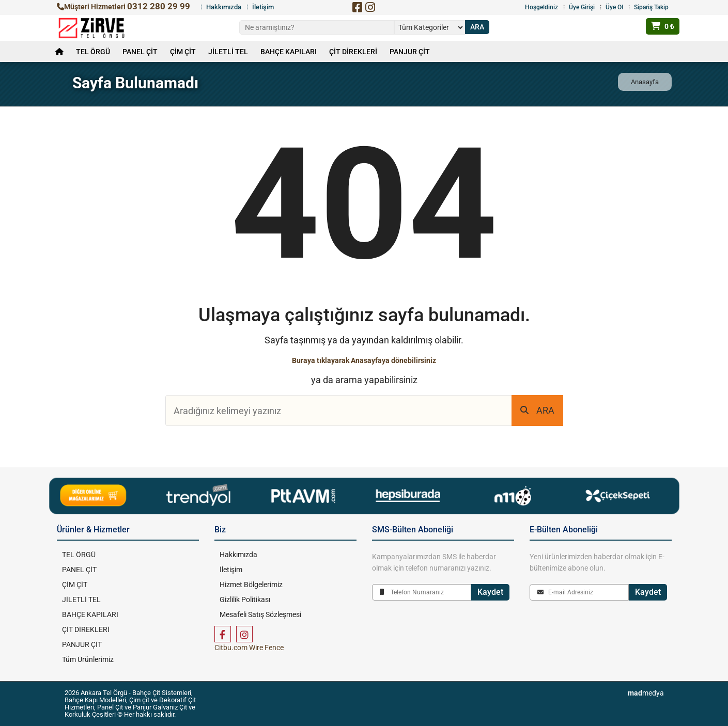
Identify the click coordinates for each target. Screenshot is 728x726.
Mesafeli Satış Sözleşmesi (260, 614)
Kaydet (490, 592)
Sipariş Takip (651, 7)
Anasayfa (645, 82)
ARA (537, 410)
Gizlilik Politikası (245, 599)
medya (646, 693)
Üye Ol (614, 7)
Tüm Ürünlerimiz (88, 659)
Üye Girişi (582, 7)
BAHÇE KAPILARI (289, 52)
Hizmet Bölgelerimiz (251, 585)
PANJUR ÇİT (410, 52)
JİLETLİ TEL (228, 52)
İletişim (263, 7)
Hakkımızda (224, 7)
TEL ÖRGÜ (93, 52)
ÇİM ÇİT (183, 52)
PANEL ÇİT (140, 52)
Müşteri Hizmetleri (123, 7)
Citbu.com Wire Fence (249, 648)
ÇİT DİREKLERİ (353, 52)
